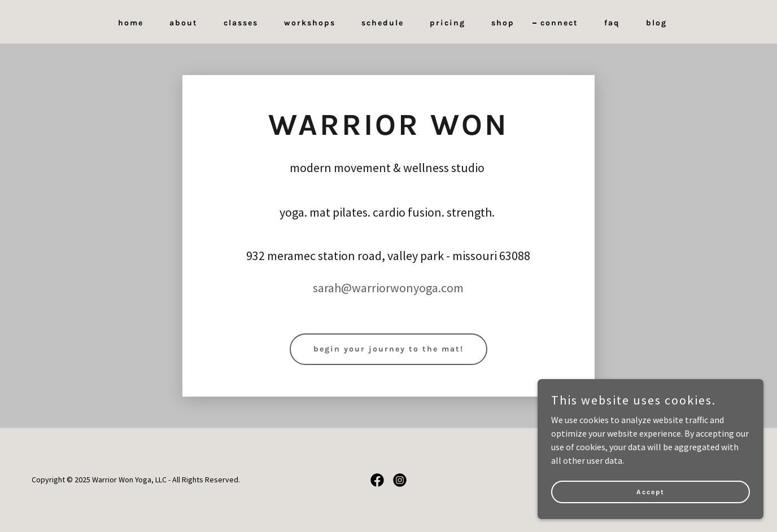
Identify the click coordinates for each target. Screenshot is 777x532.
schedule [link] (383, 23)
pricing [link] (448, 23)
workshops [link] (310, 23)
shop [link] (503, 23)
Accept (651, 491)
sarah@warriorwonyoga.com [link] (388, 288)
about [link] (184, 23)
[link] (377, 480)
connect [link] (559, 23)
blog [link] (656, 23)
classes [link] (241, 23)
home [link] (131, 23)
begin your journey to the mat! (388, 349)
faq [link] (612, 23)
